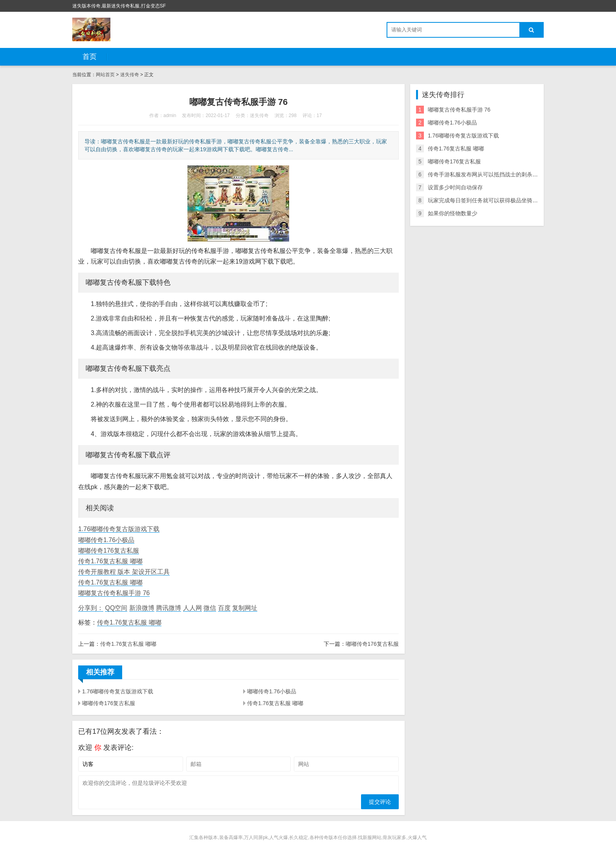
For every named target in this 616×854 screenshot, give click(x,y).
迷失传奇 (130, 75)
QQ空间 (116, 608)
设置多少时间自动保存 (455, 187)
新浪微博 (142, 608)
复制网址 (245, 608)
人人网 (192, 608)
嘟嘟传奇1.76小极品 (106, 540)
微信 (210, 608)
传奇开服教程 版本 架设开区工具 (124, 572)
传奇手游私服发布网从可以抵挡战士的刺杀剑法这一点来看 (499, 174)
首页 (90, 57)
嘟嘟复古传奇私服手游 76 (114, 593)
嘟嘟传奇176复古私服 (109, 551)
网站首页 (105, 75)
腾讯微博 (169, 608)
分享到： (91, 608)
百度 (224, 608)
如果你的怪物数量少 (453, 213)
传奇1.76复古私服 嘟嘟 (110, 561)
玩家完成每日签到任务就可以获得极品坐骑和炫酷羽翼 (494, 200)
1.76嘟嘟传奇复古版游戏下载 (119, 529)
